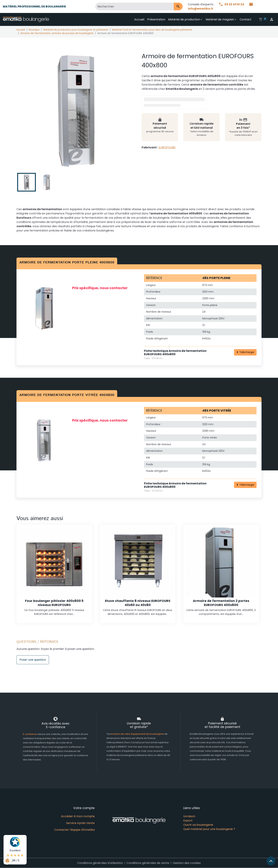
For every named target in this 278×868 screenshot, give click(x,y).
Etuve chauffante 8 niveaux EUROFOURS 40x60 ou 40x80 (138, 603)
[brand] (27, 20)
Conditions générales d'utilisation (100, 863)
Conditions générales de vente (148, 863)
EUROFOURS (167, 147)
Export (188, 821)
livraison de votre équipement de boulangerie (137, 734)
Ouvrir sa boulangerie (198, 825)
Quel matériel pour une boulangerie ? (209, 829)
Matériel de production (184, 19)
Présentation (156, 19)
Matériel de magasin (220, 19)
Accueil (139, 19)
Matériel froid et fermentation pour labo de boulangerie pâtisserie (152, 30)
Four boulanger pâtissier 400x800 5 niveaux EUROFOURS (54, 603)
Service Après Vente (80, 823)
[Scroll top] (271, 861)
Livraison (189, 816)
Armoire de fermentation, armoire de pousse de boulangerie (57, 33)
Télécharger (245, 352)
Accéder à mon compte (78, 816)
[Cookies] (8, 861)
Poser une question (33, 660)
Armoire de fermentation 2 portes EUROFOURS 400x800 (221, 603)
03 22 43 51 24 (232, 4)
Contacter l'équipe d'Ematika (74, 830)
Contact (246, 19)
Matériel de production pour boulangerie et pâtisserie (76, 30)
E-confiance (30, 734)
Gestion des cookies (187, 863)
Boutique (34, 30)
